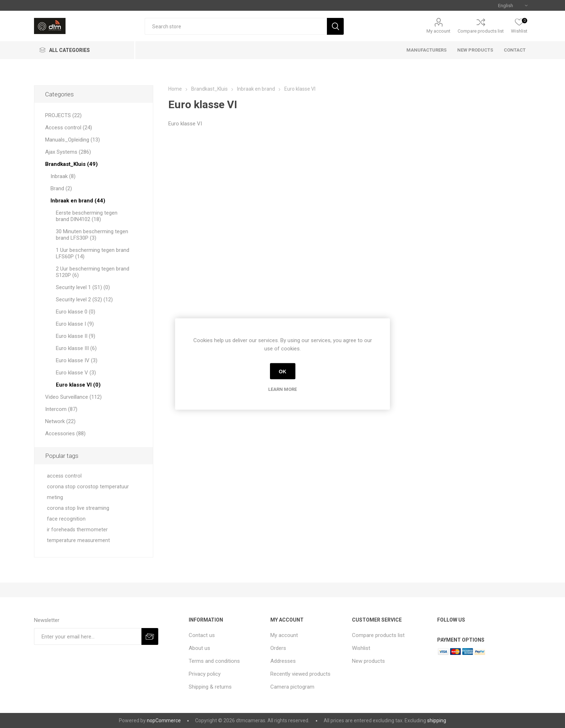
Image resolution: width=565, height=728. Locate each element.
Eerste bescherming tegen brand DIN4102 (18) (87, 216)
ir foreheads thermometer (77, 530)
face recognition (66, 519)
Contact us (202, 635)
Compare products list (481, 31)
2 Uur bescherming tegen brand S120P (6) (93, 272)
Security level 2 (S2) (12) (84, 300)
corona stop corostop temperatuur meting (88, 492)
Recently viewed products (300, 674)
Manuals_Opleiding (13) (73, 140)
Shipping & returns (210, 687)
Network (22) (60, 421)
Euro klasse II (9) (76, 336)
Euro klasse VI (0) (78, 385)
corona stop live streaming (78, 508)
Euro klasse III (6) (76, 348)
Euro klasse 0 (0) (76, 312)
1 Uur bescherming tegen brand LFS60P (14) (93, 253)
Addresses (283, 661)
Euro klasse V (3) (76, 373)
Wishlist (361, 648)
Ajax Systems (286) (68, 152)
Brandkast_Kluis (209, 89)
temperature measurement (78, 540)
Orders (278, 648)
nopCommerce (164, 720)
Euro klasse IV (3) (77, 360)
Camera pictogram (292, 687)
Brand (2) (61, 188)
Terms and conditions (214, 661)
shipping (437, 720)
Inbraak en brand (256, 89)
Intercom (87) (61, 409)
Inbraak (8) (63, 176)
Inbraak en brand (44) (78, 201)
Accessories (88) (65, 434)
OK (283, 371)
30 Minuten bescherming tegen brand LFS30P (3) (92, 235)
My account (438, 31)
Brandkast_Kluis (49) (71, 164)
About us (199, 648)
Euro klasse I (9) (75, 324)
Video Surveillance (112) (73, 397)
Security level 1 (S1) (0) (83, 287)
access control (64, 476)
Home (175, 89)
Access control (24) (69, 128)
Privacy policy (205, 674)
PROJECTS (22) (63, 115)
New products (368, 661)
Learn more (282, 389)
